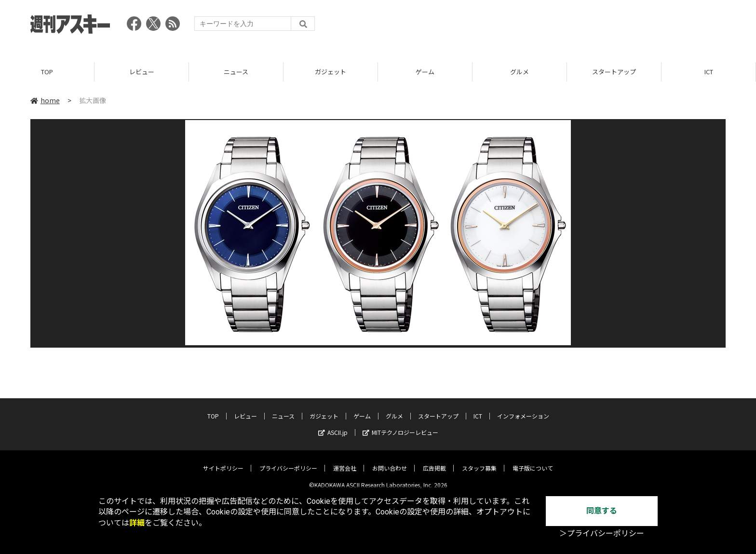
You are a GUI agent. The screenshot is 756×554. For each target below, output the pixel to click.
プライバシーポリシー (288, 461)
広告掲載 (434, 461)
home (45, 101)
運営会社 (345, 461)
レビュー (142, 72)
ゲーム (425, 72)
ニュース (236, 72)
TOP (47, 72)
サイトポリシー (223, 461)
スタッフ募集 (479, 461)
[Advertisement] (550, 27)
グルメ (520, 72)
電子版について (533, 461)
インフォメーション (523, 409)
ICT (709, 72)
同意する (602, 511)
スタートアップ (614, 72)
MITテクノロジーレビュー (400, 426)
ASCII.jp (333, 426)
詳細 (137, 523)
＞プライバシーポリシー (602, 534)
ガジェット (331, 72)
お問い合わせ (390, 461)
